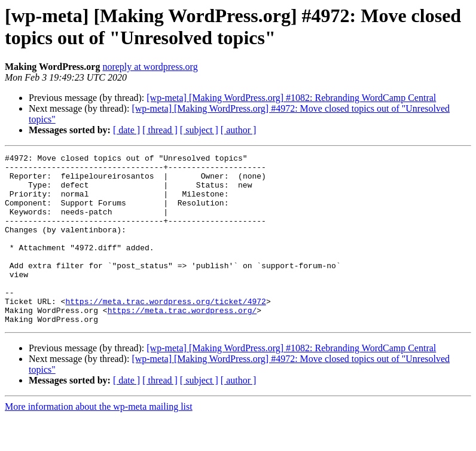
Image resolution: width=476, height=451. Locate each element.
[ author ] (239, 130)
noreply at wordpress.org (150, 67)
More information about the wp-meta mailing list (99, 441)
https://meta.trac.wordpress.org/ (182, 342)
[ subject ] (199, 130)
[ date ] (126, 130)
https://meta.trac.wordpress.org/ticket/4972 (165, 332)
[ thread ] (160, 130)
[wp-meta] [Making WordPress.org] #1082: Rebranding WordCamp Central (291, 98)
